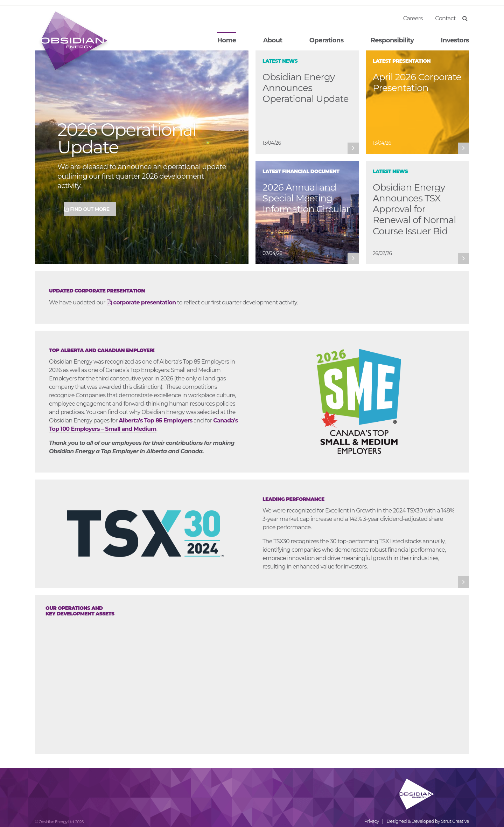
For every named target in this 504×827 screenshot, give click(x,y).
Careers (413, 18)
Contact (445, 18)
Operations (327, 40)
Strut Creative (455, 821)
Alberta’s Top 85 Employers (155, 421)
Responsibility (392, 40)
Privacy (372, 821)
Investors (455, 40)
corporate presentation (145, 302)
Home (226, 40)
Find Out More (90, 209)
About (273, 40)
